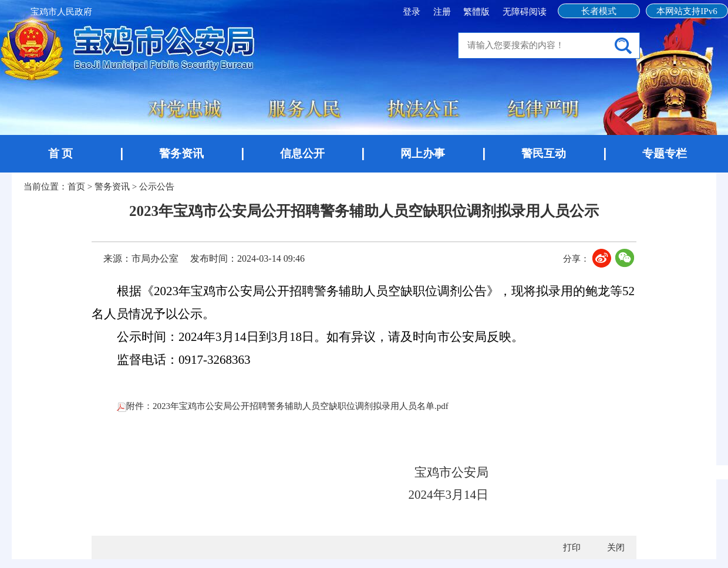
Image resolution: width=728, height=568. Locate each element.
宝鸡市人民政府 (61, 12)
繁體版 (476, 12)
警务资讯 (181, 153)
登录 (413, 12)
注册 (443, 12)
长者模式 (599, 11)
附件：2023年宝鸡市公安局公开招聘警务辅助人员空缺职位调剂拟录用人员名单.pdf (283, 406)
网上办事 (423, 153)
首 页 (61, 153)
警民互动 (544, 153)
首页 (76, 187)
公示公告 (157, 187)
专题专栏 (665, 153)
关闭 (616, 547)
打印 (572, 547)
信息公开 (302, 153)
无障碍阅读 (525, 12)
